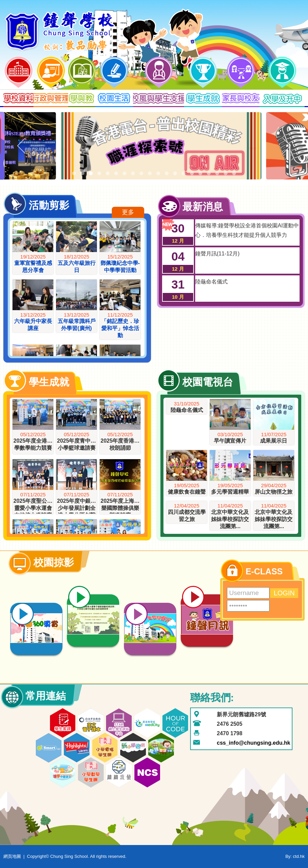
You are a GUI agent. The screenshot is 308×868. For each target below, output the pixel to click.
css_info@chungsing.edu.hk (253, 743)
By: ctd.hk (295, 856)
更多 (128, 212)
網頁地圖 (12, 856)
